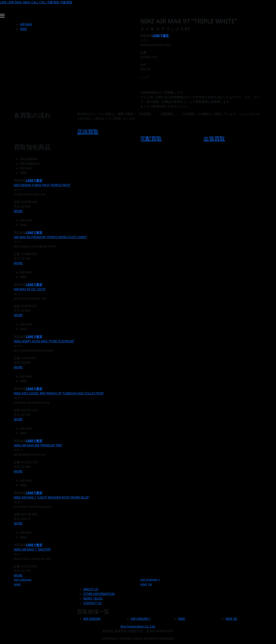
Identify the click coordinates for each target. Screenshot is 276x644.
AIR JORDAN (22, 580)
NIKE (23, 29)
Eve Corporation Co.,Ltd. (138, 626)
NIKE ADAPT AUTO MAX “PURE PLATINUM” (44, 341)
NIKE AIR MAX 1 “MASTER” (32, 549)
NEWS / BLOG (93, 598)
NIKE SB (146, 585)
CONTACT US (92, 603)
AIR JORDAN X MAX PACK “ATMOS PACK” (42, 185)
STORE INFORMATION (99, 594)
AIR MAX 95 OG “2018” (30, 289)
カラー (145, 40)
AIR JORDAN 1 (150, 580)
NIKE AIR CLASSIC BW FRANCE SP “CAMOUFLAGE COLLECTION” (59, 393)
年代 (143, 65)
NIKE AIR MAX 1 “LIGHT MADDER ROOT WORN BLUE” (52, 497)
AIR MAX (26, 24)
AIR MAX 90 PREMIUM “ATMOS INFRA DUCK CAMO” (51, 237)
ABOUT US (91, 589)
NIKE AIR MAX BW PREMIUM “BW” (38, 445)
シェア (145, 77)
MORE (18, 211)
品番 (143, 52)
